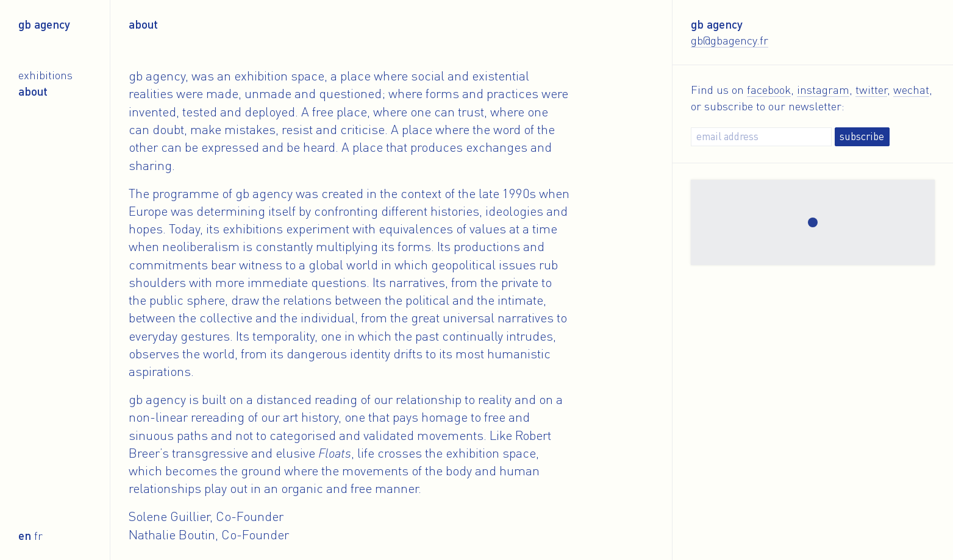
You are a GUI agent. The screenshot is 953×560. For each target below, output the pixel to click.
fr (38, 535)
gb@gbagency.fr (730, 40)
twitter (871, 89)
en (25, 535)
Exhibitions (45, 75)
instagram (823, 89)
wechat (911, 89)
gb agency (44, 24)
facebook (769, 89)
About (33, 91)
